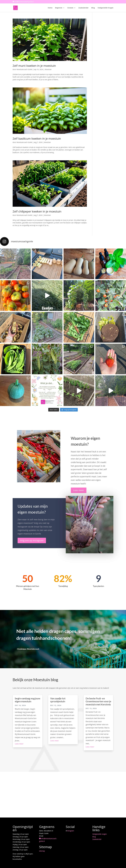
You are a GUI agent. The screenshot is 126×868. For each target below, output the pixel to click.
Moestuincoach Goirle (24, 69)
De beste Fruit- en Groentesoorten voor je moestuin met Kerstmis (98, 701)
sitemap (42, 851)
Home (50, 8)
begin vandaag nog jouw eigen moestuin (28, 700)
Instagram (70, 831)
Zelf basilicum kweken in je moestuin (37, 139)
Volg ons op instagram (32, 540)
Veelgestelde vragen (100, 834)
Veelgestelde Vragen (105, 8)
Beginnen (59, 8)
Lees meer (79, 490)
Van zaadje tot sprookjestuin (58, 700)
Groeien (70, 8)
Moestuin (48, 69)
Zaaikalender (83, 8)
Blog (93, 8)
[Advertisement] (63, 795)
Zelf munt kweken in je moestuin (34, 66)
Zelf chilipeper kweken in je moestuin (37, 211)
